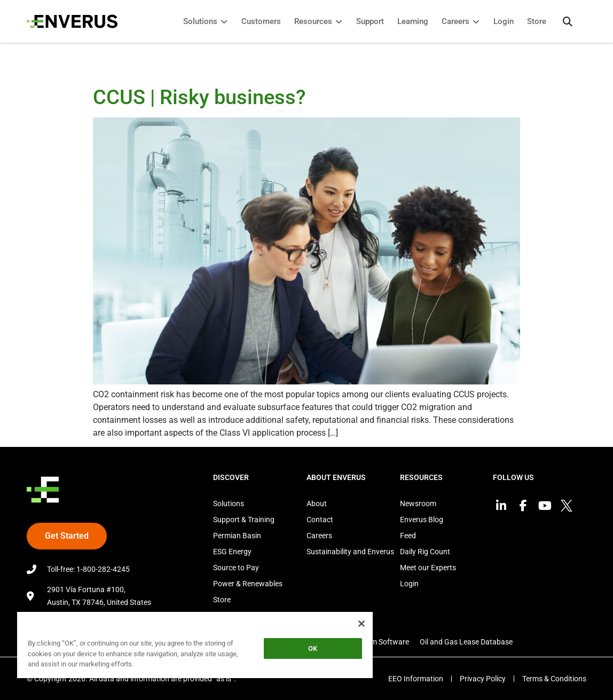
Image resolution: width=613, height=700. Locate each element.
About (317, 504)
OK (313, 648)
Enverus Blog (422, 520)
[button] (568, 21)
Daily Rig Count (425, 552)
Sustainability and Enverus (350, 552)
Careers (319, 536)
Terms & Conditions (554, 679)
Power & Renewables (248, 584)
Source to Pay (236, 568)
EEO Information (416, 679)
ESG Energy (232, 552)
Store (222, 600)
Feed (408, 536)
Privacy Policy (483, 679)
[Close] (361, 624)
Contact (320, 520)
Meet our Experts (428, 568)
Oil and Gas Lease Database (466, 642)
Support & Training (244, 520)
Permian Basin (237, 536)
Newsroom (418, 504)
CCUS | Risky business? (202, 97)
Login (409, 584)
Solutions (229, 504)
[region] (195, 647)
